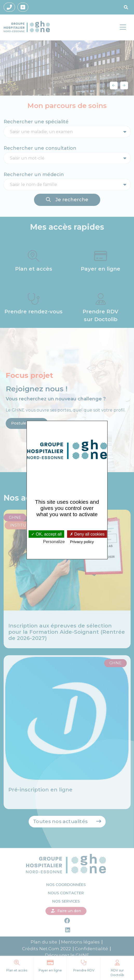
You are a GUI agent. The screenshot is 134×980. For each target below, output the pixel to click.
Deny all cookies (87, 534)
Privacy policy (82, 541)
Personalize (54, 541)
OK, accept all (46, 534)
